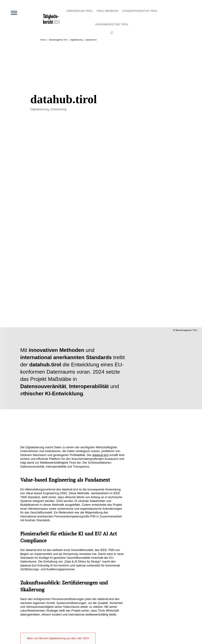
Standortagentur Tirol (140, 11)
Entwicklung (58, 109)
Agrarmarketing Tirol (112, 24)
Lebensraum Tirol (80, 11)
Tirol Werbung (108, 11)
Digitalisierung (40, 109)
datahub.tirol (100, 455)
